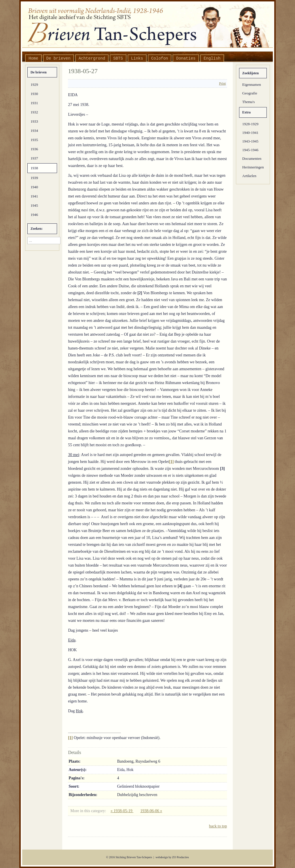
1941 (34, 196)
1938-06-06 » (151, 811)
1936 (34, 149)
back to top (218, 826)
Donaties (186, 58)
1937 (34, 158)
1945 (34, 205)
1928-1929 (250, 124)
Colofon (160, 58)
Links (137, 58)
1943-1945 (250, 141)
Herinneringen (253, 167)
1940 (34, 187)
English (212, 58)
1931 (34, 103)
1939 (34, 178)
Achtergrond (92, 58)
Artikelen (249, 176)
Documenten (252, 158)
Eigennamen (252, 84)
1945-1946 (250, 150)
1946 (34, 215)
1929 (34, 84)
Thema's (249, 102)
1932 (34, 112)
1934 (34, 131)
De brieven (58, 58)
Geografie (250, 93)
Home (33, 58)
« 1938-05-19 (122, 811)
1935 (34, 140)
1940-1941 (250, 133)
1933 (34, 121)
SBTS (118, 58)
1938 (34, 168)
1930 (34, 94)
